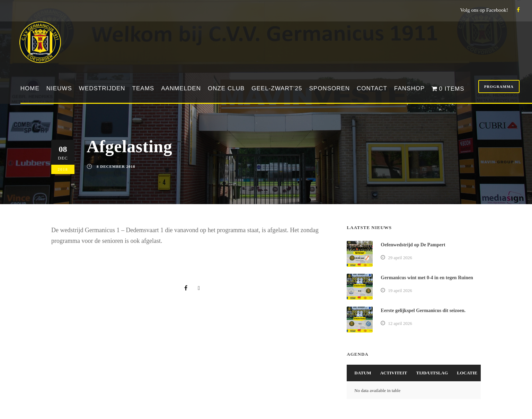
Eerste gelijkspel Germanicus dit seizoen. (423, 311)
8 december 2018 (116, 166)
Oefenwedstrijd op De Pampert (413, 245)
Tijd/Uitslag (432, 373)
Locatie (467, 373)
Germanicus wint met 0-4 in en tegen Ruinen (427, 278)
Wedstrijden (102, 88)
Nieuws (59, 88)
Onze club (226, 88)
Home (30, 88)
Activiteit (393, 373)
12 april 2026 (400, 323)
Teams (143, 88)
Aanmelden (181, 88)
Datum (363, 373)
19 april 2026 (400, 290)
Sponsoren (329, 88)
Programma (499, 86)
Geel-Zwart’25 (277, 88)
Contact (372, 88)
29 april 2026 (400, 258)
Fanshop (409, 88)
